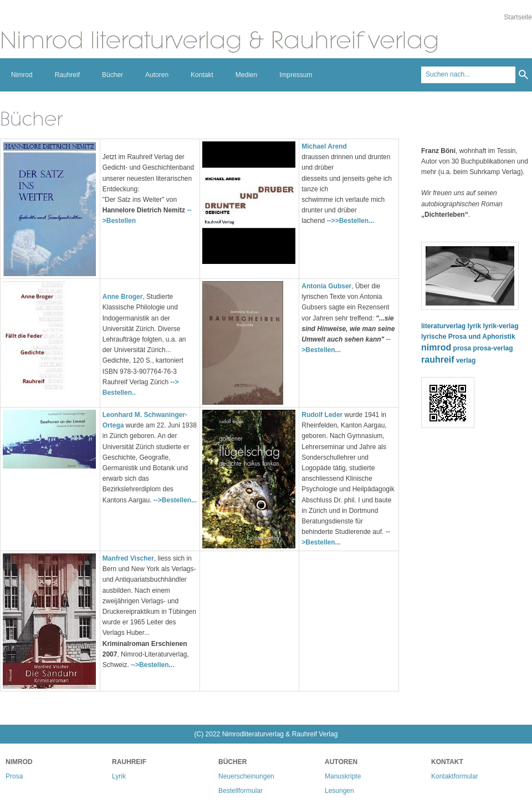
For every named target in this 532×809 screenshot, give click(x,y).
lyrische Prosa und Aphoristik (468, 337)
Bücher (112, 75)
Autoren (157, 75)
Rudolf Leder (322, 415)
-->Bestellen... (175, 500)
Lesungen (339, 791)
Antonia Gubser (326, 286)
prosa (462, 348)
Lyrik (119, 776)
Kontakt (202, 75)
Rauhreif (67, 75)
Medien (246, 75)
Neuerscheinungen (246, 776)
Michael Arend (324, 146)
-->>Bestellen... (351, 221)
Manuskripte (343, 776)
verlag (466, 360)
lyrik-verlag (500, 326)
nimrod (436, 347)
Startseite (518, 17)
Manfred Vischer (128, 558)
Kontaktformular (455, 776)
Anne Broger (123, 297)
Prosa (14, 776)
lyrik (474, 326)
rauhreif (438, 360)
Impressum (296, 75)
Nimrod (22, 75)
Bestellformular (241, 791)
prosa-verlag (493, 348)
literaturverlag (443, 326)
